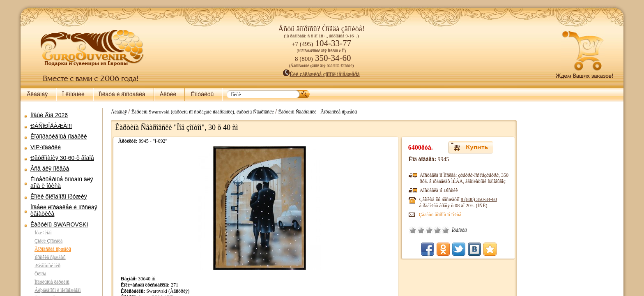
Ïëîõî (429, 230)
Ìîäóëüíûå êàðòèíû (52, 282)
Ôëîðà (40, 274)
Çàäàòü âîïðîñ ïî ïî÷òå (448, 215)
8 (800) (487, 199)
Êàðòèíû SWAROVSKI (59, 224)
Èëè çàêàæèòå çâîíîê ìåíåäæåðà (321, 74)
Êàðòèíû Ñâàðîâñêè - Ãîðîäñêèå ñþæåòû (313, 112)
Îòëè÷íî (454, 230)
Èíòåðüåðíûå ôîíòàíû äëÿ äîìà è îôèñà (62, 183)
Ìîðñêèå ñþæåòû (50, 257)
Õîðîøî (446, 230)
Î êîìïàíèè (73, 94)
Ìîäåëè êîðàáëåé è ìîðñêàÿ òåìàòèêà (64, 210)
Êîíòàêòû (202, 94)
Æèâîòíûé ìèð (47, 266)
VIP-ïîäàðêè (46, 147)
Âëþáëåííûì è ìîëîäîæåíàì (58, 290)
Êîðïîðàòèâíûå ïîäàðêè (59, 136)
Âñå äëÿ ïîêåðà (50, 169)
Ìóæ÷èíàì (43, 233)
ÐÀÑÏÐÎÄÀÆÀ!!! (51, 126)
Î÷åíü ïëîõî (421, 230)
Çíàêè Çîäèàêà (48, 241)
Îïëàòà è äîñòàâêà (122, 94)
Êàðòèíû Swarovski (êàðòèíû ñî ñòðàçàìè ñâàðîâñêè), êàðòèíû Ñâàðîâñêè (199, 112)
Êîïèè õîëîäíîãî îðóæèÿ (59, 197)
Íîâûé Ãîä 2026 (49, 115)
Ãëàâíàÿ (37, 94)
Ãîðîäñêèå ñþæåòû (53, 249)
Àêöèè (168, 94)
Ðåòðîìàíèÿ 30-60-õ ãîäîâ (62, 158)
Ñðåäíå (437, 230)
